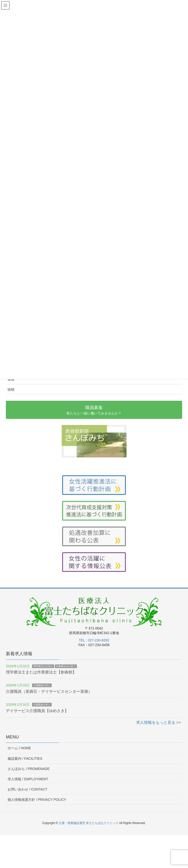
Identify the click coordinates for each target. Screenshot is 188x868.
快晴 (11, 390)
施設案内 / (25, 759)
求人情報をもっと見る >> (159, 722)
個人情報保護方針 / (37, 800)
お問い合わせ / (27, 789)
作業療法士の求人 (66, 666)
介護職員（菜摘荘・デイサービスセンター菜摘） (49, 691)
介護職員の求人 (42, 685)
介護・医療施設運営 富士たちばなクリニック (88, 823)
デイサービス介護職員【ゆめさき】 (37, 711)
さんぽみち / (29, 769)
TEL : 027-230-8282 (94, 640)
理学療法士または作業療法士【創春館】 (41, 672)
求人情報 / (28, 779)
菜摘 (11, 379)
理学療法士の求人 (43, 666)
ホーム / (19, 748)
